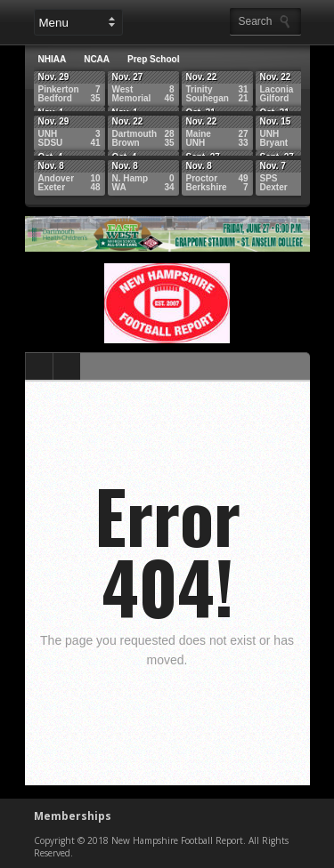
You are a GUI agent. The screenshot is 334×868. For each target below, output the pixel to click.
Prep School (153, 59)
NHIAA (53, 59)
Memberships (73, 816)
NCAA (97, 59)
